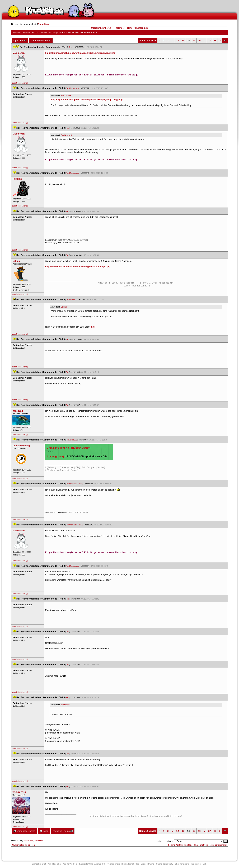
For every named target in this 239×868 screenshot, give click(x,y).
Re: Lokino (70, 300)
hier (93, 327)
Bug (55, 32)
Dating (151, 864)
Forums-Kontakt (175, 845)
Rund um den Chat (42, 32)
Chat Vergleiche (182, 864)
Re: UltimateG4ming (74, 484)
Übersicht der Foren (101, 28)
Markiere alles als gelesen (23, 845)
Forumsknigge (141, 28)
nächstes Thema (63, 831)
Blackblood (29, 841)
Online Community (165, 864)
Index (44, 831)
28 (215, 40)
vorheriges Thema (24, 831)
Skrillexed (65, 705)
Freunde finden (113, 864)
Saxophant (39, 841)
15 (194, 40)
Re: (71, 47)
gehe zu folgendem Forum (163, 841)
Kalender (120, 28)
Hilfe (130, 28)
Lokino (64, 307)
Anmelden (43, 24)
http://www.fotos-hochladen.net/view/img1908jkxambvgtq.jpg (78, 267)
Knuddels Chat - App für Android (62, 864)
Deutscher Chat (39, 864)
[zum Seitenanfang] (20, 83)
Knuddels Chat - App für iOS (92, 864)
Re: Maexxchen (72, 88)
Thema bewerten (41, 41)
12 (177, 40)
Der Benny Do (67, 135)
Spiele (144, 864)
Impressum (196, 864)
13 (183, 40)
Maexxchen (66, 95)
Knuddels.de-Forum (22, 32)
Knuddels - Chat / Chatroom (196, 845)
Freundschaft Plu (131, 864)
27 (209, 40)
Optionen (20, 41)
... (172, 40)
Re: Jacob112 (72, 440)
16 (199, 40)
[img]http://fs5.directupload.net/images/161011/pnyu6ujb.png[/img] (81, 53)
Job (205, 864)
